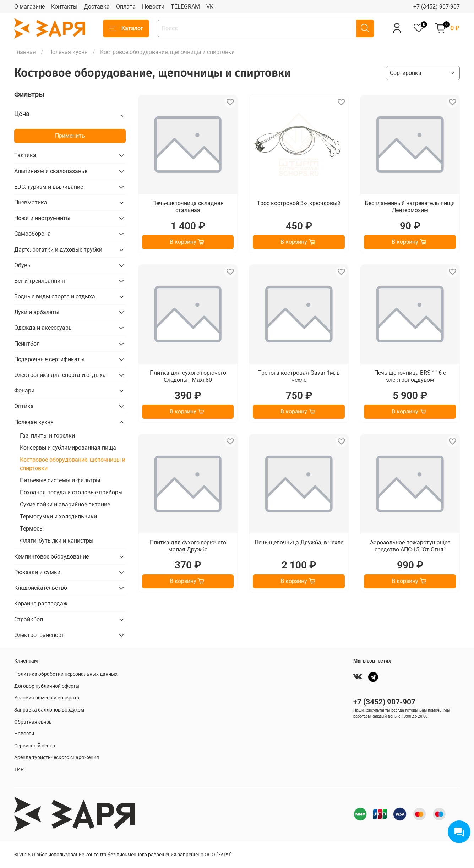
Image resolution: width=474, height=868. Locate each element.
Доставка (97, 7)
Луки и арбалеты (37, 312)
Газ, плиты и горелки (47, 436)
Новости (153, 7)
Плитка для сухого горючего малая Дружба (188, 546)
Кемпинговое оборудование (51, 557)
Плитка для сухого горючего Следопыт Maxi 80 (188, 376)
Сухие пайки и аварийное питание (65, 504)
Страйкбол (29, 619)
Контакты (64, 7)
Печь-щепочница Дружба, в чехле (299, 542)
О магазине (29, 7)
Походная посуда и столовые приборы (71, 492)
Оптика (24, 406)
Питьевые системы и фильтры (60, 480)
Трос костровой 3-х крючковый (299, 203)
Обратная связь (33, 722)
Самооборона (32, 234)
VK (210, 7)
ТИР (19, 770)
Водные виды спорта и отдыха (55, 296)
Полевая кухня (68, 52)
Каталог (126, 28)
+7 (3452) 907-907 (437, 7)
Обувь (22, 265)
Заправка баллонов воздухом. (50, 710)
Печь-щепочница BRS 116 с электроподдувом (410, 376)
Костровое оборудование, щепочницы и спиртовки (73, 464)
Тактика (25, 155)
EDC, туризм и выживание (49, 187)
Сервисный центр (35, 746)
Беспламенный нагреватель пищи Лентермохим (410, 207)
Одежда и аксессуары (43, 328)
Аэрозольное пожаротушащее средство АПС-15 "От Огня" (410, 546)
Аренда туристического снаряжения (57, 757)
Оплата (126, 7)
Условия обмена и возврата (47, 698)
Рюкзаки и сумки (37, 572)
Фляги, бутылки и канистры (57, 541)
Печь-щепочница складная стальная (188, 207)
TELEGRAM (185, 7)
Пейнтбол (27, 344)
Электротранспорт (39, 635)
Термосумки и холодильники (58, 517)
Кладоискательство (41, 588)
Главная (25, 52)
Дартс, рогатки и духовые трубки (58, 250)
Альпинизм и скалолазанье (51, 171)
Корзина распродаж (41, 603)
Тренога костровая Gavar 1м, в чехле (299, 376)
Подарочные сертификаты (49, 359)
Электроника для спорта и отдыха (60, 375)
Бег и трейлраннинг (40, 281)
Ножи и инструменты (42, 218)
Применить (70, 136)
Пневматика (31, 202)
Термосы (32, 529)
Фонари (24, 391)
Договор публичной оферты (47, 686)
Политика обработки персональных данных (66, 674)
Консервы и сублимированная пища (68, 448)
